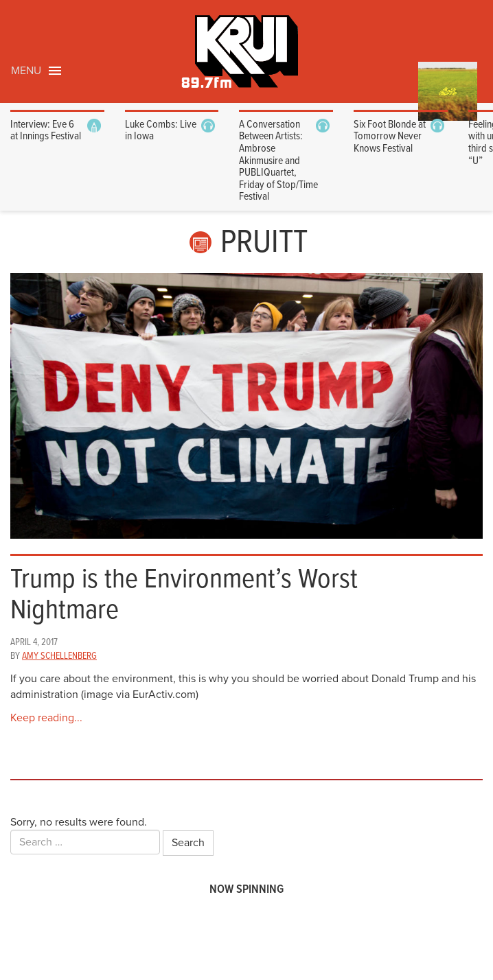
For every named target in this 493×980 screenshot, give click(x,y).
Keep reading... (46, 718)
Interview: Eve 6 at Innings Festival (46, 131)
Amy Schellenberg (59, 656)
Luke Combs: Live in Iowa (161, 131)
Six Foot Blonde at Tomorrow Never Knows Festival (390, 137)
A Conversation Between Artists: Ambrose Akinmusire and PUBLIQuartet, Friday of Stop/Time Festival (278, 161)
